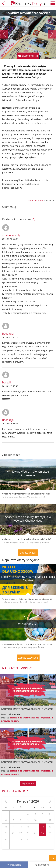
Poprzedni (4, 34)
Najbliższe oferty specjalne (21, 560)
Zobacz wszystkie (28, 658)
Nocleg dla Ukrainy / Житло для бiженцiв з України (28, 579)
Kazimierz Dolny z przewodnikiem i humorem (27, 709)
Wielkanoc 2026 (28, 624)
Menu (53, 3)
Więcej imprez (28, 783)
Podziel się (16, 865)
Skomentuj (44, 865)
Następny (52, 34)
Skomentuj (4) (30, 56)
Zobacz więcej (28, 553)
